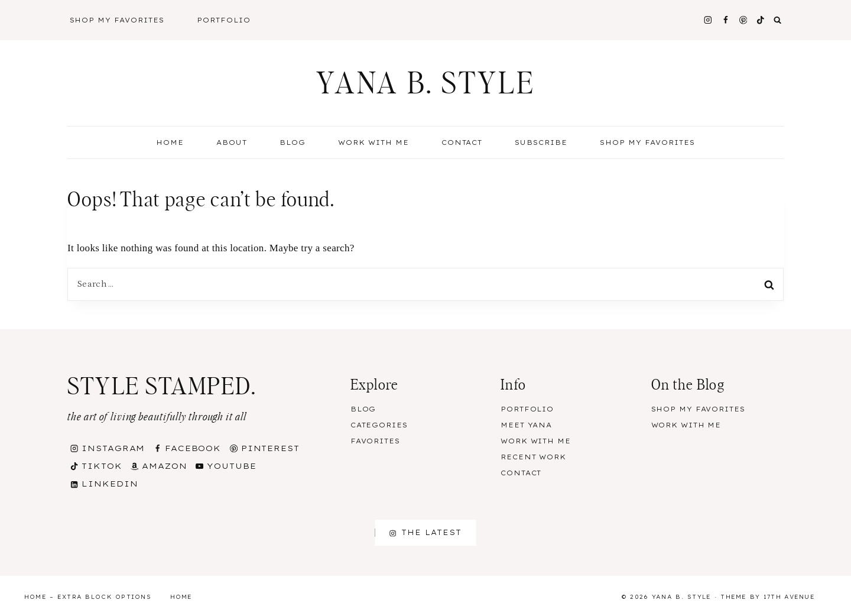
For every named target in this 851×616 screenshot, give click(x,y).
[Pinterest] (743, 20)
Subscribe (541, 142)
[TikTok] (761, 20)
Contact (462, 142)
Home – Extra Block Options (88, 597)
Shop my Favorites (647, 142)
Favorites (375, 441)
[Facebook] (725, 20)
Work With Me (373, 142)
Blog (363, 409)
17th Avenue (789, 597)
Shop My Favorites (117, 20)
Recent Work (533, 457)
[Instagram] (708, 20)
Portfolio (224, 20)
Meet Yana (526, 425)
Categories (379, 425)
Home (170, 142)
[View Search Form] (778, 20)
